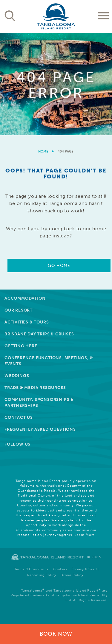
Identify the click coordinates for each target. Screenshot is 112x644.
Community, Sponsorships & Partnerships (39, 403)
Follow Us (17, 444)
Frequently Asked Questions (40, 429)
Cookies (60, 569)
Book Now (56, 634)
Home (43, 151)
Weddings (17, 376)
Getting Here (21, 346)
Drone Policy (72, 575)
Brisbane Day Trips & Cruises (39, 334)
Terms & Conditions (31, 569)
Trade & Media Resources (35, 388)
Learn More (85, 535)
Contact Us (19, 417)
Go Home (59, 266)
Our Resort (19, 310)
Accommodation (25, 298)
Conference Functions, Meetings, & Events (49, 361)
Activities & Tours (27, 322)
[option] (56, 84)
